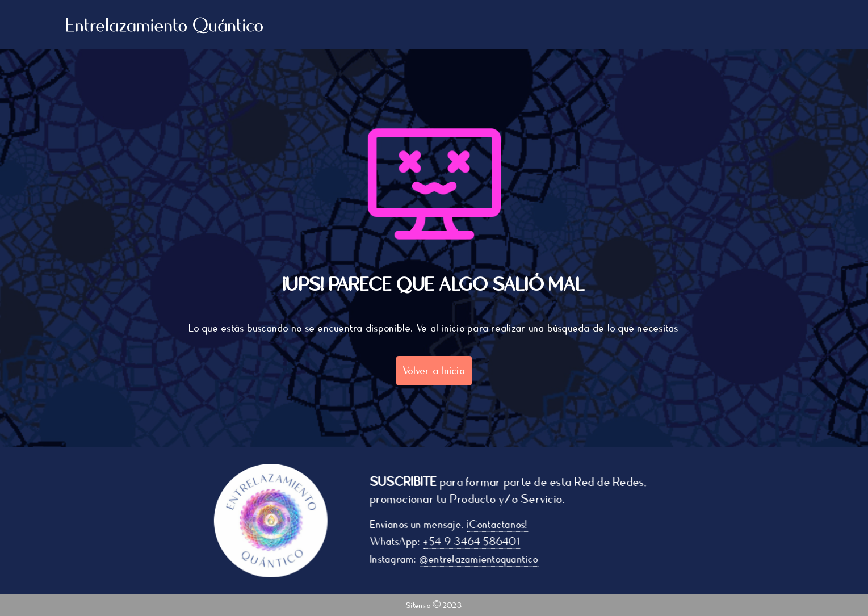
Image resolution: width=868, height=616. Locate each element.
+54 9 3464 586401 (475, 542)
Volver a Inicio (434, 371)
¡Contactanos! (501, 525)
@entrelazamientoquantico (482, 559)
